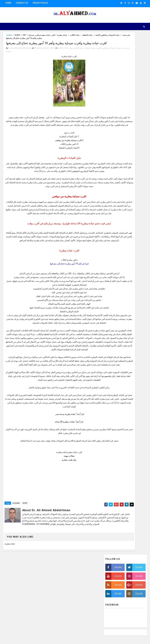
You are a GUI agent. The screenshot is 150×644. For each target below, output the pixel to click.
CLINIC (17, 35)
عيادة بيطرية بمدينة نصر (49, 476)
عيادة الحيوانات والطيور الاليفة (73, 35)
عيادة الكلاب (40, 35)
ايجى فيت (92, 35)
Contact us (22, 3)
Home (8, 3)
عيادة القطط (53, 35)
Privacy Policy (40, 3)
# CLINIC (16, 581)
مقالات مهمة (52, 522)
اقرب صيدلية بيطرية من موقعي (52, 153)
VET (24, 35)
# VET (25, 581)
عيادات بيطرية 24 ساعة (48, 484)
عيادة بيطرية (11, 59)
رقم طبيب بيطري (52, 525)
